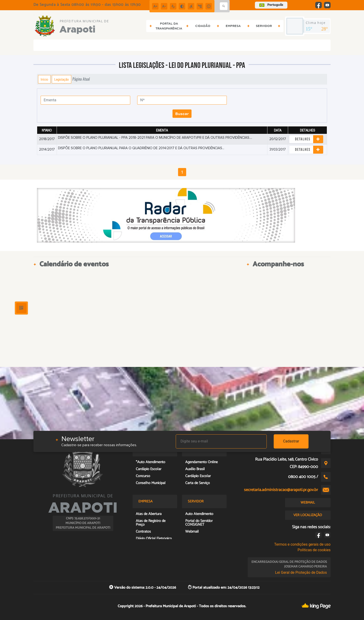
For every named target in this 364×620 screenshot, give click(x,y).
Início (44, 79)
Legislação (62, 79)
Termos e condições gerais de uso (302, 544)
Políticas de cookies (314, 550)
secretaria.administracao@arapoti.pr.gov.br (281, 490)
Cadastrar (291, 441)
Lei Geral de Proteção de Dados (301, 572)
